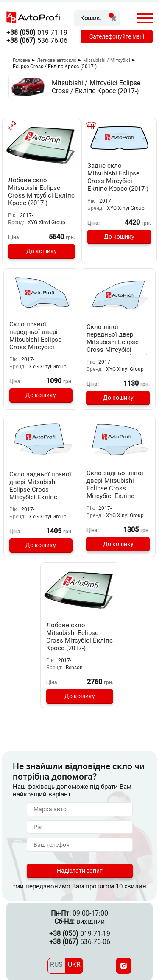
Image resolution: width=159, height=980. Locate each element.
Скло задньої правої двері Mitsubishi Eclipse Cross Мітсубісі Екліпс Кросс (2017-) (40, 490)
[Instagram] (124, 966)
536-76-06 (37, 40)
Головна (21, 60)
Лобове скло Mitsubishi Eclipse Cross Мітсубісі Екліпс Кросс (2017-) (41, 192)
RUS (56, 965)
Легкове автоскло (57, 60)
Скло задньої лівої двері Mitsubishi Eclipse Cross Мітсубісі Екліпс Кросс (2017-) (115, 488)
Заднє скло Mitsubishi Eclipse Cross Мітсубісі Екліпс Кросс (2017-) (118, 177)
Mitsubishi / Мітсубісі (107, 60)
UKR (74, 965)
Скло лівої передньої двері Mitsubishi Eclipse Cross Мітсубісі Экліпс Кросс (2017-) (117, 342)
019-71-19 (37, 32)
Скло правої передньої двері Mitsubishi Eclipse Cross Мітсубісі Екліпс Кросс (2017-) (40, 340)
